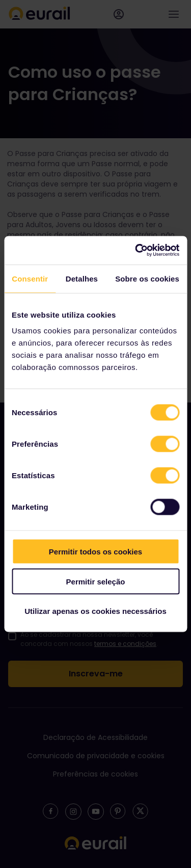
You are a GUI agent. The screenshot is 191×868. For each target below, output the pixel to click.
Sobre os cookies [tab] (147, 278)
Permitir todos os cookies (95, 552)
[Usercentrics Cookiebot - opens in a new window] (136, 251)
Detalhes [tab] (82, 278)
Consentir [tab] (30, 278)
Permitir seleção (96, 581)
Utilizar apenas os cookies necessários (95, 611)
